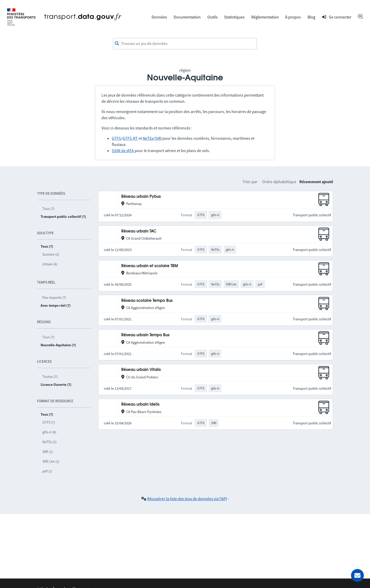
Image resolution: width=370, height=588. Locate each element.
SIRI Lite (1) (51, 461)
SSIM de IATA (123, 151)
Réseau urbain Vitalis (141, 370)
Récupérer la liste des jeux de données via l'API (187, 499)
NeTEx (148, 138)
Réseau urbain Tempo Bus (145, 335)
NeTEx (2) (49, 442)
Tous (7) (48, 209)
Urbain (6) (50, 264)
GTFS (116, 138)
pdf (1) (47, 471)
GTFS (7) (49, 422)
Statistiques (234, 17)
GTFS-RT (130, 138)
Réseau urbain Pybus (141, 197)
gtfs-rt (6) (49, 432)
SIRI (158, 138)
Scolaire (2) (51, 254)
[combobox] (185, 44)
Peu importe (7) (54, 297)
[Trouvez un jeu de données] (185, 44)
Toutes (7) (50, 377)
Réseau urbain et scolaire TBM (150, 266)
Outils (212, 17)
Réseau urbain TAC (139, 231)
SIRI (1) (48, 452)
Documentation (187, 17)
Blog (311, 17)
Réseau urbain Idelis (140, 404)
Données (159, 17)
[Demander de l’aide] (357, 575)
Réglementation (265, 17)
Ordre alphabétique (279, 182)
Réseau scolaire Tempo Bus (147, 301)
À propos (293, 17)
